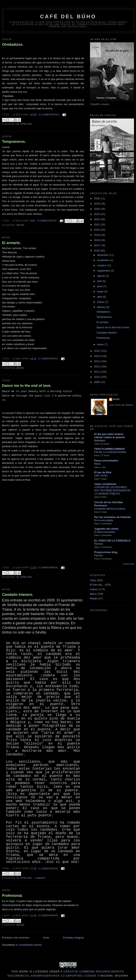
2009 (97, 382)
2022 (97, 219)
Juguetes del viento (106, 529)
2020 (97, 230)
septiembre (104, 271)
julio (100, 281)
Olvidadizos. (13, 45)
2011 (97, 372)
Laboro (40, 878)
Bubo (116, 399)
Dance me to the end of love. (27, 386)
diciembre (103, 255)
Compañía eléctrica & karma (110, 509)
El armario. (11, 243)
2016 (97, 251)
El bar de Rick (103, 472)
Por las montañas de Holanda (112, 517)
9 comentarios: (48, 221)
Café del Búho (68, 16)
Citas (93, 580)
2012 (97, 366)
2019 (97, 235)
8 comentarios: (49, 359)
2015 (97, 351)
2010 (97, 377)
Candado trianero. (18, 595)
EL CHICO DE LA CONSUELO (112, 541)
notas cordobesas (105, 484)
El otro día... (25, 124)
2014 (97, 356)
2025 (97, 204)
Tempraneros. (14, 142)
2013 (97, 361)
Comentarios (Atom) (30, 945)
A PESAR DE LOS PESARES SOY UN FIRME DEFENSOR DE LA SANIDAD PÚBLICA (112, 491)
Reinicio (99, 544)
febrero (102, 307)
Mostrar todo (128, 564)
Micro (20, 225)
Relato (94, 598)
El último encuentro (105, 532)
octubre (102, 265)
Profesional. (12, 896)
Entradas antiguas (73, 938)
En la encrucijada (104, 520)
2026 (97, 198)
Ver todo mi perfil (121, 405)
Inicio (46, 938)
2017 (97, 245)
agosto (101, 276)
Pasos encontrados (106, 461)
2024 (97, 209)
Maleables (100, 441)
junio (100, 286)
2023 (97, 214)
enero (101, 344)
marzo (101, 302)
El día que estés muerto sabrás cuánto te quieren (110, 436)
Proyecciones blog (106, 552)
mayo (101, 291)
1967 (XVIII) (101, 476)
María (97, 464)
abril (100, 297)
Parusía (98, 555)
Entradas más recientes (16, 938)
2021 (97, 224)
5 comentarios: (49, 568)
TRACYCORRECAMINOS (109, 449)
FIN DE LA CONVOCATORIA (110, 452)
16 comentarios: (49, 115)
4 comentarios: (49, 869)
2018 (97, 240)
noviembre (104, 260)
